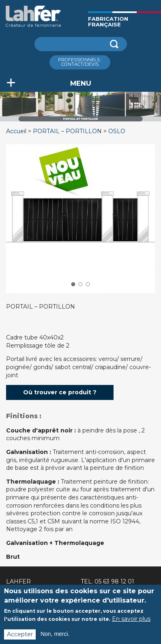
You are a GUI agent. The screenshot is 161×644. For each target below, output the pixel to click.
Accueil (16, 131)
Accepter (20, 638)
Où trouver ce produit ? (60, 392)
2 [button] (81, 284)
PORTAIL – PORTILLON (67, 131)
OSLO (117, 131)
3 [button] (88, 284)
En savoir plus (131, 623)
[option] (80, 122)
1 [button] (73, 284)
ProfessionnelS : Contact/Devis (80, 62)
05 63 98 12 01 (114, 581)
